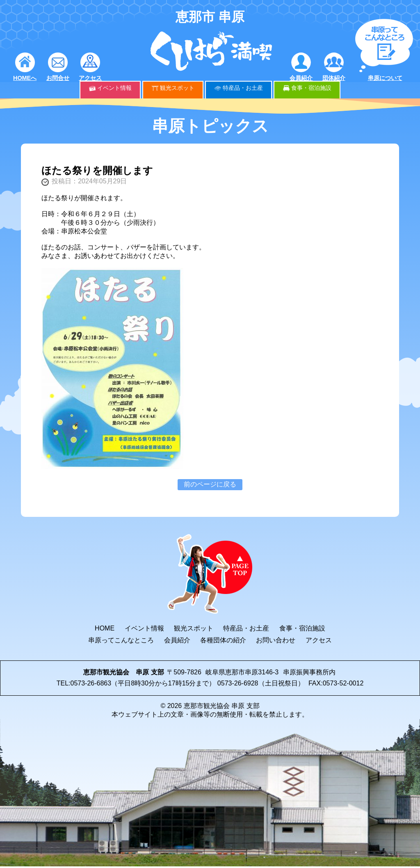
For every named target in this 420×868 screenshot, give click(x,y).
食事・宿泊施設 (311, 88)
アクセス (90, 78)
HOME (105, 628)
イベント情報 (114, 88)
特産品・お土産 (243, 88)
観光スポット (177, 88)
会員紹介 (301, 78)
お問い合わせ (276, 640)
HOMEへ (25, 78)
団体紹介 (334, 78)
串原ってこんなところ (121, 640)
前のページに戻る (210, 484)
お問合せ (58, 78)
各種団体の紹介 (223, 640)
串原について (385, 78)
